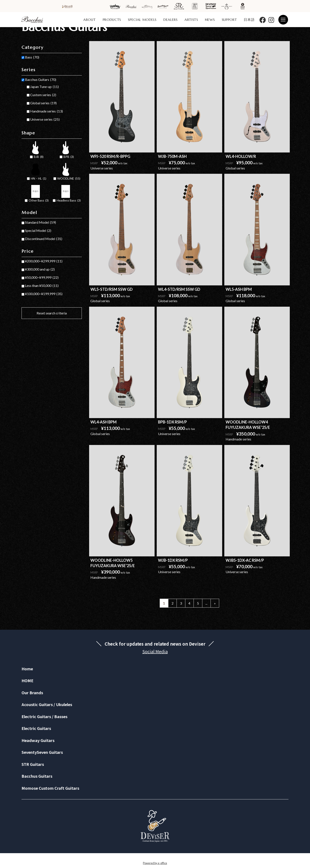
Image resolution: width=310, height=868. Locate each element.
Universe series (45, 119)
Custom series (43, 95)
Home (27, 669)
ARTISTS (191, 20)
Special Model (38, 231)
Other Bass (39, 201)
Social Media (155, 651)
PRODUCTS (112, 20)
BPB (69, 157)
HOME (27, 680)
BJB (39, 157)
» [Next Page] (215, 603)
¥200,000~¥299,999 (44, 261)
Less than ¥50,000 (42, 286)
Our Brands (32, 693)
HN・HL (39, 179)
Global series (43, 103)
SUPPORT (229, 20)
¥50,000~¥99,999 (42, 277)
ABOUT (90, 20)
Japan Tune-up (44, 87)
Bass (32, 57)
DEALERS (170, 20)
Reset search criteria (52, 313)
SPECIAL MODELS (142, 20)
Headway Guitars (38, 740)
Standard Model (40, 222)
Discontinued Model (44, 239)
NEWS (210, 20)
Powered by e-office (155, 863)
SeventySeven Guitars (42, 752)
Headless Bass (69, 201)
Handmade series (46, 111)
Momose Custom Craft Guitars (50, 788)
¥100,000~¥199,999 (44, 294)
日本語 (249, 20)
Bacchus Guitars (41, 80)
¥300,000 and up (40, 269)
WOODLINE (69, 179)
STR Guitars (33, 764)
